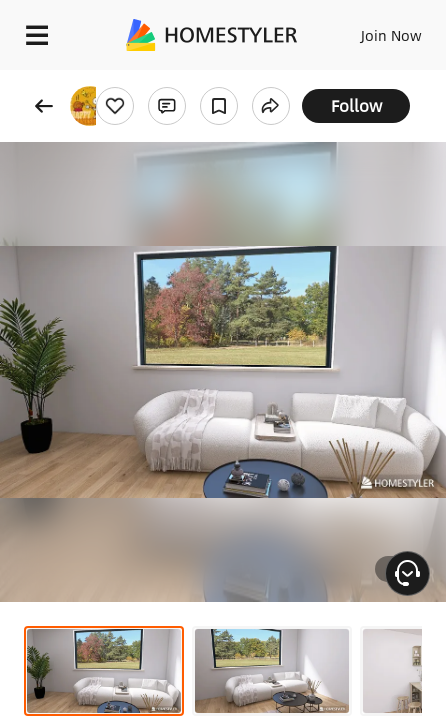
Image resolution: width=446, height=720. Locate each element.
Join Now (391, 35)
